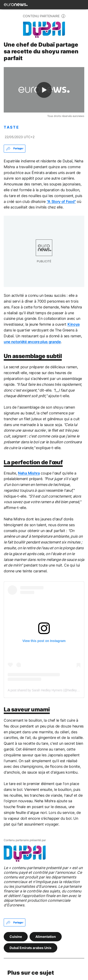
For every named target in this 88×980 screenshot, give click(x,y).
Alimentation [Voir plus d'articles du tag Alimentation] (46, 936)
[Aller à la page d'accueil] (16, 5)
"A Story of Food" (61, 201)
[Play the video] (44, 90)
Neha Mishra (29, 473)
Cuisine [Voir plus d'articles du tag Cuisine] (16, 936)
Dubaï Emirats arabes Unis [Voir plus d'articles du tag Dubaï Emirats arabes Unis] (30, 948)
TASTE (11, 127)
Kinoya (74, 324)
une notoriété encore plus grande (32, 342)
